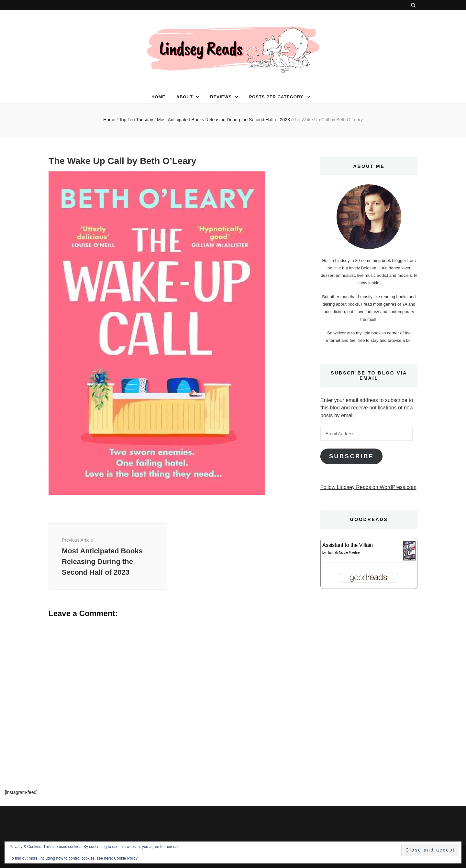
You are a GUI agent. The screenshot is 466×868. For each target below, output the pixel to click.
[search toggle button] (413, 5)
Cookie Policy (126, 858)
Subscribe (351, 456)
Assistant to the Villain (348, 545)
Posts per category (276, 97)
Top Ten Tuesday (136, 120)
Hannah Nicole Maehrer (344, 553)
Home (158, 97)
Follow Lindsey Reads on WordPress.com (368, 487)
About (185, 97)
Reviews (221, 97)
